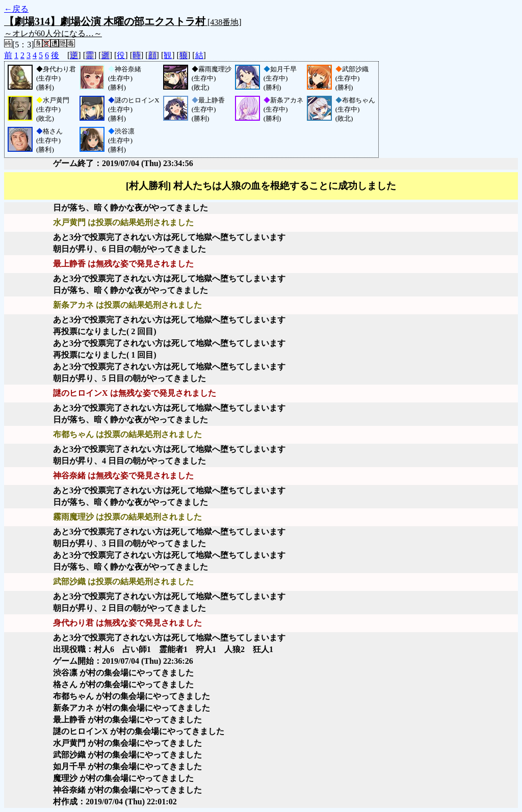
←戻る (16, 9)
